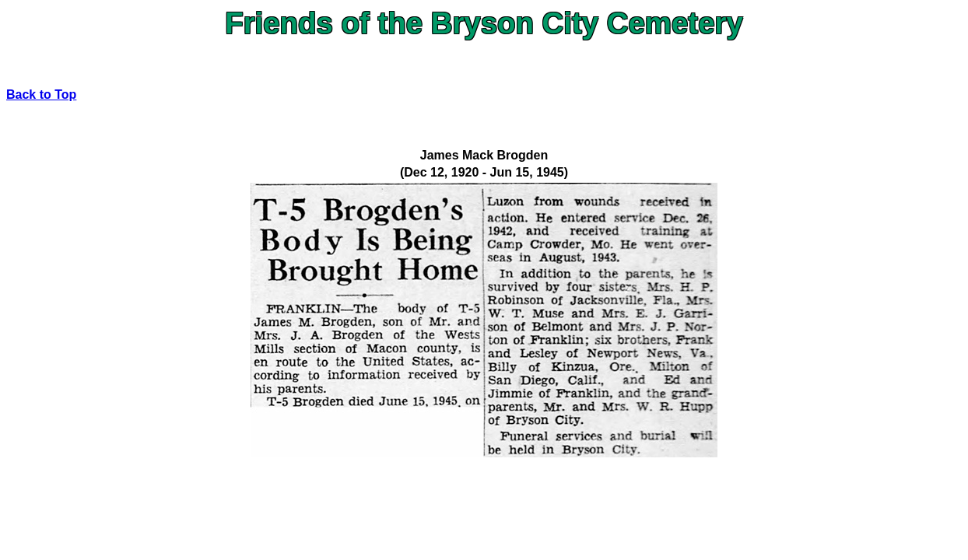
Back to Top (41, 94)
